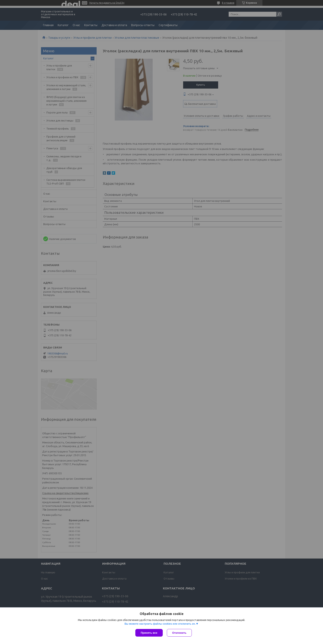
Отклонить (179, 633)
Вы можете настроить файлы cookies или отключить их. (160, 624)
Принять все (149, 633)
